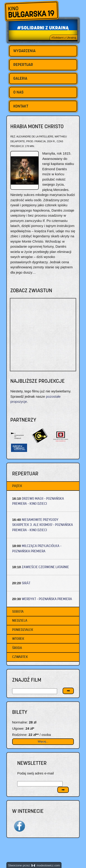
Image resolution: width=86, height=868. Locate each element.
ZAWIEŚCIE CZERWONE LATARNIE (45, 567)
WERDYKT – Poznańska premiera (47, 599)
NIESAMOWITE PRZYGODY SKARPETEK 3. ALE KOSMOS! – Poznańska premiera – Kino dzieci (43, 525)
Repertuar (23, 65)
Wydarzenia (24, 51)
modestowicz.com (46, 865)
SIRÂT (26, 583)
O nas (18, 92)
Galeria (20, 78)
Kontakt (21, 106)
